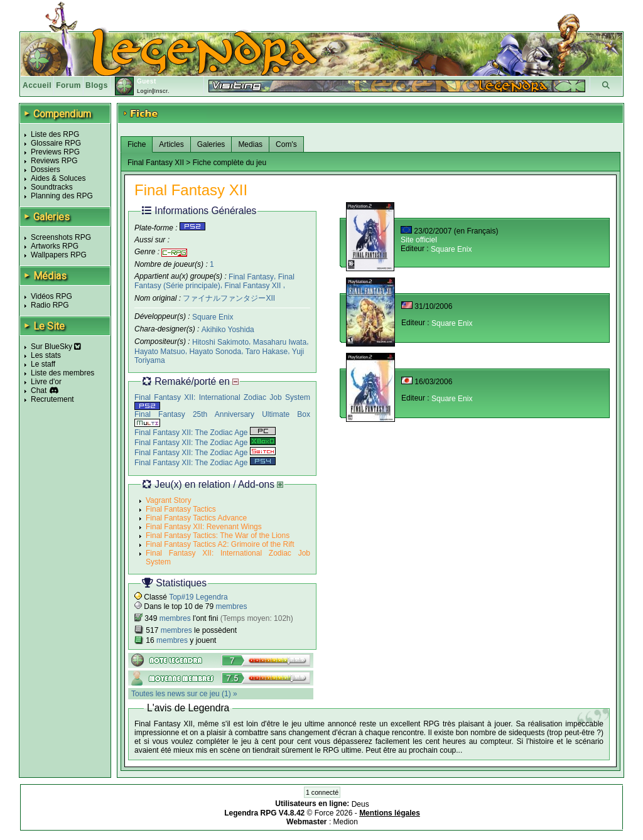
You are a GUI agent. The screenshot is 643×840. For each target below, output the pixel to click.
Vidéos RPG (51, 296)
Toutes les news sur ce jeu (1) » (184, 694)
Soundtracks (52, 187)
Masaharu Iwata (280, 342)
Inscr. (162, 91)
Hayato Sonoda (215, 351)
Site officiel (419, 240)
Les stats (46, 355)
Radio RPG (50, 305)
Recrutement (52, 399)
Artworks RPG (55, 246)
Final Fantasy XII (253, 286)
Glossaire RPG (56, 143)
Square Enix (213, 317)
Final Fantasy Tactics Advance (196, 518)
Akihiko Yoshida (228, 330)
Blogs (97, 85)
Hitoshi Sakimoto (220, 342)
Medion (346, 822)
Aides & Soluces (58, 178)
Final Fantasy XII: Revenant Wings (204, 527)
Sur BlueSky (56, 347)
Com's (286, 144)
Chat (39, 390)
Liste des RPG (55, 134)
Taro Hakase (267, 351)
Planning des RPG (62, 196)
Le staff (43, 364)
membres (231, 606)
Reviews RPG (54, 161)
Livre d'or (46, 382)
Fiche (137, 144)
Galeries (211, 144)
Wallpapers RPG (59, 255)
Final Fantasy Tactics (181, 509)
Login (145, 91)
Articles (171, 144)
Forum (68, 85)
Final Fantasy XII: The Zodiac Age (205, 433)
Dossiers (46, 170)
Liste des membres (62, 373)
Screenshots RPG (61, 237)
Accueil (37, 85)
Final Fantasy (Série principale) (214, 281)
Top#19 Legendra (198, 597)
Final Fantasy (251, 276)
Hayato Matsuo (160, 351)
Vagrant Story (168, 500)
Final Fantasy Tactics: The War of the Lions (218, 536)
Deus (360, 804)
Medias (250, 144)
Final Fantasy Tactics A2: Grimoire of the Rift (220, 544)
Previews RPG (55, 152)
